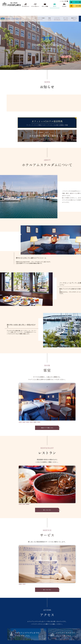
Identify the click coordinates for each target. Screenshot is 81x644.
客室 (50, 19)
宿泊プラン (74, 19)
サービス (66, 19)
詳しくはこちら (47, 510)
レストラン (57, 19)
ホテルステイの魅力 (40, 19)
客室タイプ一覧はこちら (47, 428)
